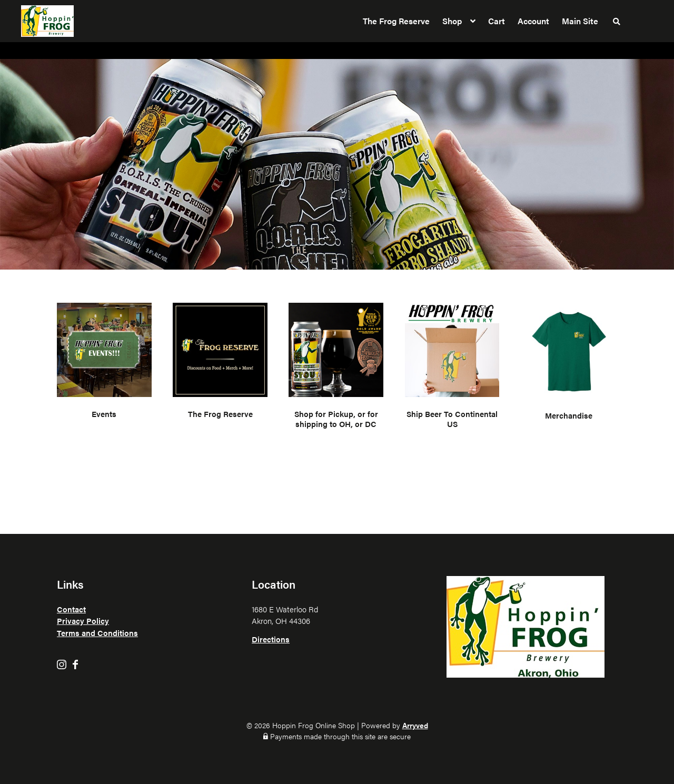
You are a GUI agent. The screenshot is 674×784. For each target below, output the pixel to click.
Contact (71, 609)
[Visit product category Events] (104, 368)
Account (533, 21)
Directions (271, 639)
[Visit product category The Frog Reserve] (220, 368)
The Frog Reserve (396, 21)
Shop (452, 21)
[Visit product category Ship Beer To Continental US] (452, 368)
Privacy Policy (83, 621)
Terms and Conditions (97, 633)
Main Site (580, 21)
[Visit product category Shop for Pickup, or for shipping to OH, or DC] (336, 368)
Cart (497, 21)
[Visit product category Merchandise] (569, 368)
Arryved (415, 725)
